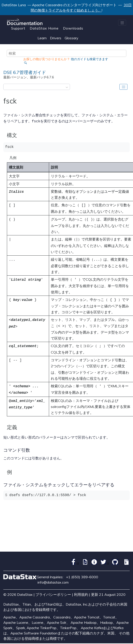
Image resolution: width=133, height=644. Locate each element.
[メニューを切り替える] (122, 23)
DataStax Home (44, 28)
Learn (42, 38)
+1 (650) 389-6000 (82, 572)
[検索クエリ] (66, 53)
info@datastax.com (53, 577)
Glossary (71, 38)
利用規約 (81, 589)
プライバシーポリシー (53, 589)
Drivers (56, 38)
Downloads (73, 28)
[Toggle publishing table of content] (123, 87)
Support (18, 28)
